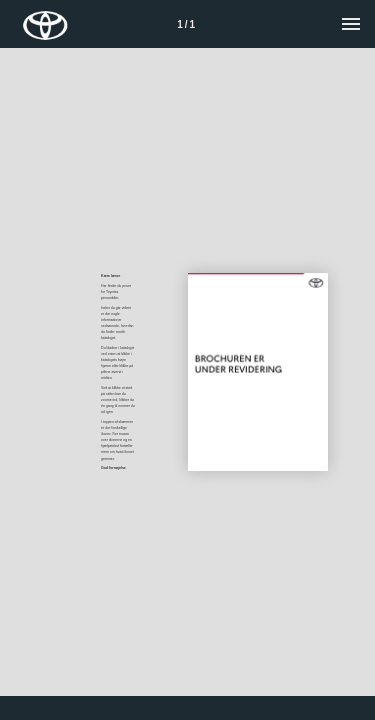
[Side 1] (186, 24)
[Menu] (351, 24)
